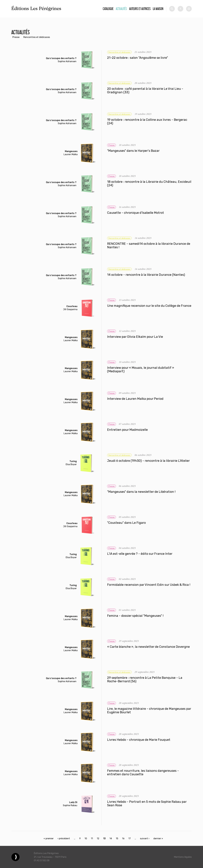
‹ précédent (64, 838)
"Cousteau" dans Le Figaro (126, 523)
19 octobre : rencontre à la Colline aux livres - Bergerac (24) (147, 122)
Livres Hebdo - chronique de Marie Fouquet (139, 740)
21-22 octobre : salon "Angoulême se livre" (138, 58)
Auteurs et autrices (140, 9)
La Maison (158, 9)
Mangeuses (71, 151)
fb (180, 9)
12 (98, 838)
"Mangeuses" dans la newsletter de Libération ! (141, 492)
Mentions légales (183, 857)
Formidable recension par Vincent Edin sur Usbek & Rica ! (149, 585)
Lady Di (73, 802)
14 (111, 838)
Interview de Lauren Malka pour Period (135, 399)
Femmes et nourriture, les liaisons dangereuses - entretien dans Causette (143, 773)
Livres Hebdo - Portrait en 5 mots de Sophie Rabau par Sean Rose (147, 804)
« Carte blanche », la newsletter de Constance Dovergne (148, 647)
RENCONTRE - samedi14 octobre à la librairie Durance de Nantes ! (149, 246)
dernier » (158, 838)
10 (86, 838)
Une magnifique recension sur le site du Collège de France (149, 306)
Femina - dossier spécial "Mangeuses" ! (135, 616)
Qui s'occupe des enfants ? (61, 58)
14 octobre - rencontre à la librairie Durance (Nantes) (146, 275)
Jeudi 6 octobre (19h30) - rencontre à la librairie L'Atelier (148, 461)
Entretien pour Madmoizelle (127, 430)
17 (130, 838)
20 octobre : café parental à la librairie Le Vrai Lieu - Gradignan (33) (145, 91)
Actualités (121, 9)
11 (92, 838)
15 (117, 838)
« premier (49, 838)
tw (189, 9)
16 (123, 838)
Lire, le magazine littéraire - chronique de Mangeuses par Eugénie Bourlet (149, 711)
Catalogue (108, 9)
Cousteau (72, 306)
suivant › (145, 838)
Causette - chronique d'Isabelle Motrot (136, 213)
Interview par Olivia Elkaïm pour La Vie (135, 337)
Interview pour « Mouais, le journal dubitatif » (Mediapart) (141, 370)
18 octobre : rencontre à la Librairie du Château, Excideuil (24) (149, 184)
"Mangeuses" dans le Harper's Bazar (133, 151)
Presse (16, 37)
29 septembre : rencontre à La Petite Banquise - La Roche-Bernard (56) (145, 680)
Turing (73, 461)
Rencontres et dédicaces (37, 37)
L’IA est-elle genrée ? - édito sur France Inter (140, 554)
